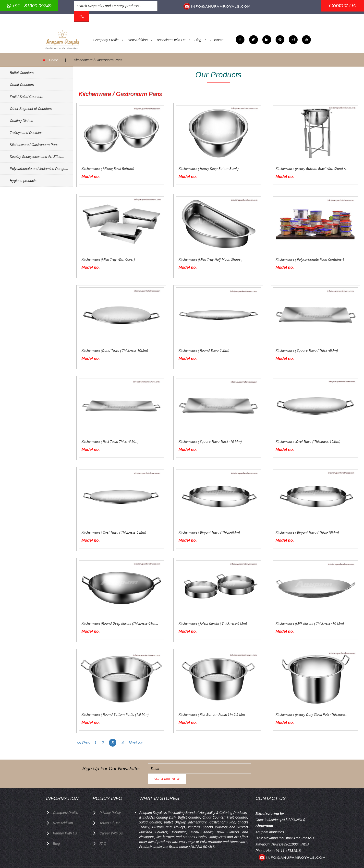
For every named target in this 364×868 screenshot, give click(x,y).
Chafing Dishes (21, 118)
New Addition (138, 37)
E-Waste (217, 37)
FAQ (103, 830)
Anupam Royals (219, 857)
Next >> (136, 740)
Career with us (111, 820)
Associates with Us (171, 37)
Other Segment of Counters (31, 106)
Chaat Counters (22, 82)
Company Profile (106, 37)
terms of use (110, 810)
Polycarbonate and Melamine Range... (39, 166)
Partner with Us (65, 820)
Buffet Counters (22, 70)
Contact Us (342, 6)
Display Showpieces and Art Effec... (37, 154)
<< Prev (84, 740)
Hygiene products (23, 178)
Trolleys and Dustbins (26, 130)
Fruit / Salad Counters (26, 94)
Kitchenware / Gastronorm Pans (34, 142)
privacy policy (110, 800)
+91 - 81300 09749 (29, 6)
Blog (198, 37)
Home (54, 58)
